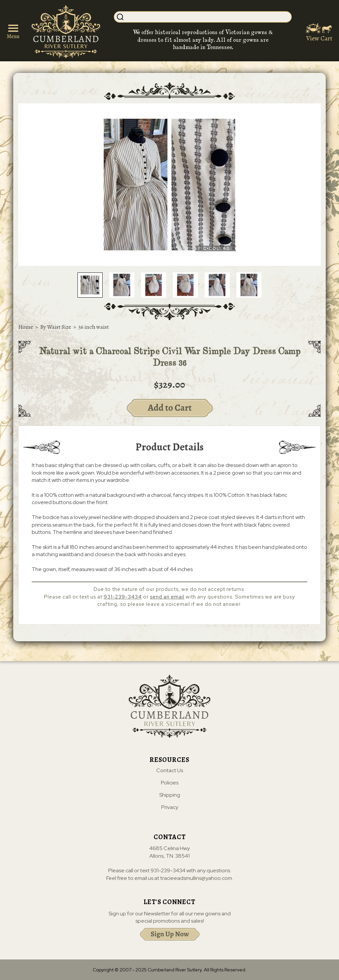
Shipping (170, 795)
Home (26, 327)
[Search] (208, 17)
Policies (170, 783)
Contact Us (170, 771)
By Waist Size (56, 327)
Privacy (170, 807)
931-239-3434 (123, 597)
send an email (167, 597)
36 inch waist (94, 327)
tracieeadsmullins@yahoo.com (196, 878)
